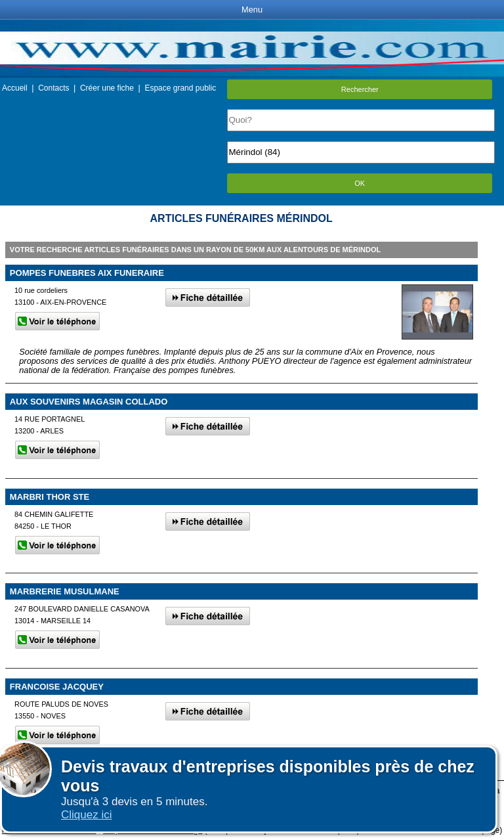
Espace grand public (180, 88)
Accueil (15, 88)
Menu (252, 10)
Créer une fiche (107, 88)
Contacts (53, 88)
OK (360, 183)
